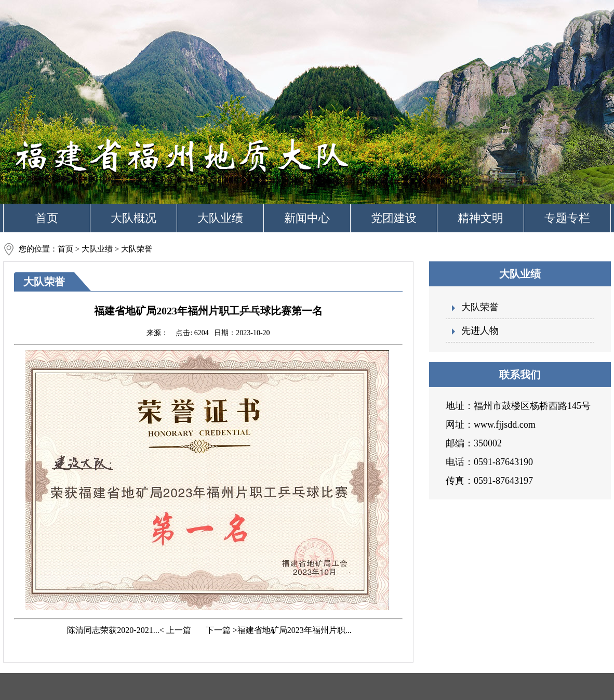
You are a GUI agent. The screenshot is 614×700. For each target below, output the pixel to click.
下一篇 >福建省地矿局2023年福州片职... (278, 630)
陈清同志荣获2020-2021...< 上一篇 (128, 630)
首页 (47, 218)
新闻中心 (307, 218)
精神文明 (480, 218)
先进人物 (480, 331)
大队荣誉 (480, 307)
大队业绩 (220, 218)
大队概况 (134, 218)
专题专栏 (567, 218)
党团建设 (394, 218)
